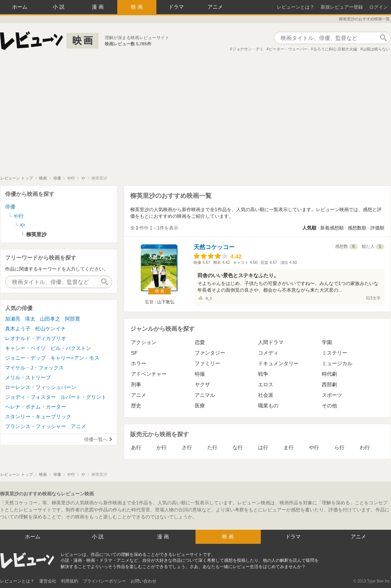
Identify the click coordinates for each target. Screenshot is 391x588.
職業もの (268, 406)
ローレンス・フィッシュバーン (41, 387)
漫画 (99, 7)
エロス (266, 385)
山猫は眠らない (376, 49)
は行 (263, 447)
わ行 (365, 447)
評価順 (377, 228)
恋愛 (200, 342)
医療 (200, 406)
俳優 (10, 207)
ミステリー (335, 353)
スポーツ (332, 395)
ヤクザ (202, 385)
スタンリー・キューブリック (38, 417)
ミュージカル (337, 363)
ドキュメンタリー (278, 363)
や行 (314, 447)
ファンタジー (210, 353)
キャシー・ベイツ (25, 348)
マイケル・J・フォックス (34, 368)
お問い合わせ (143, 581)
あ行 (136, 447)
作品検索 (383, 38)
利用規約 (70, 581)
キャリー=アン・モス (75, 358)
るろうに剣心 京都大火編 (335, 49)
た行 (212, 447)
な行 (238, 447)
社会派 (266, 395)
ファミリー (207, 363)
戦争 (263, 374)
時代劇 (329, 374)
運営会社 (48, 581)
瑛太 (30, 319)
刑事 (136, 385)
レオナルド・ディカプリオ (36, 338)
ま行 (289, 447)
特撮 (200, 374)
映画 (138, 7)
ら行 (339, 447)
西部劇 (329, 385)
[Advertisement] (195, 117)
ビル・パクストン (71, 348)
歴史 (136, 406)
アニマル (205, 395)
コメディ (268, 353)
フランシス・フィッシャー (36, 426)
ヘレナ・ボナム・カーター (36, 407)
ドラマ (176, 7)
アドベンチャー (149, 374)
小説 (59, 7)
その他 (329, 406)
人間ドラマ (271, 342)
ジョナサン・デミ (248, 49)
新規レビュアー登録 (342, 7)
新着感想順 (332, 228)
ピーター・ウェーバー (288, 49)
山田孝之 (50, 319)
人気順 (309, 228)
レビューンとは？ (296, 7)
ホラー (139, 363)
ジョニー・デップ (25, 358)
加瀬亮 (13, 319)
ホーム (20, 7)
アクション (144, 342)
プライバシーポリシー (104, 581)
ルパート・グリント (83, 397)
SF (134, 353)
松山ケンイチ (50, 329)
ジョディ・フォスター (30, 397)
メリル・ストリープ (28, 377)
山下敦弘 (166, 302)
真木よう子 (18, 329)
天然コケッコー (214, 247)
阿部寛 (73, 319)
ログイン (378, 7)
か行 (161, 447)
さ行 (187, 447)
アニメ (215, 7)
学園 (327, 342)
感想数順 (357, 228)
